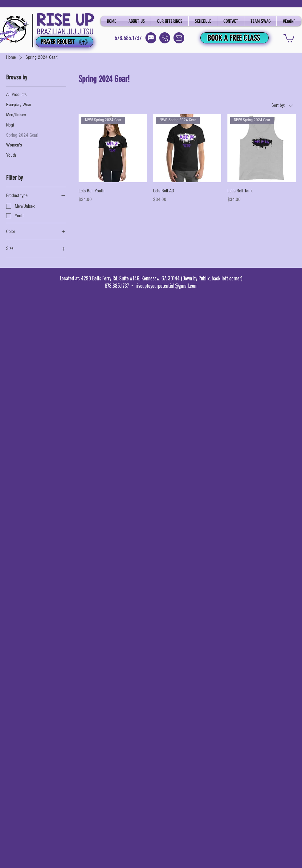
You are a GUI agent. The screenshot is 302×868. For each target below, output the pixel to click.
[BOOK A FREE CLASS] (235, 38)
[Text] (151, 38)
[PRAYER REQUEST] (65, 42)
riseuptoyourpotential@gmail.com (167, 286)
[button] (289, 38)
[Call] (165, 38)
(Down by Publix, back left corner (210, 278)
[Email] (179, 38)
